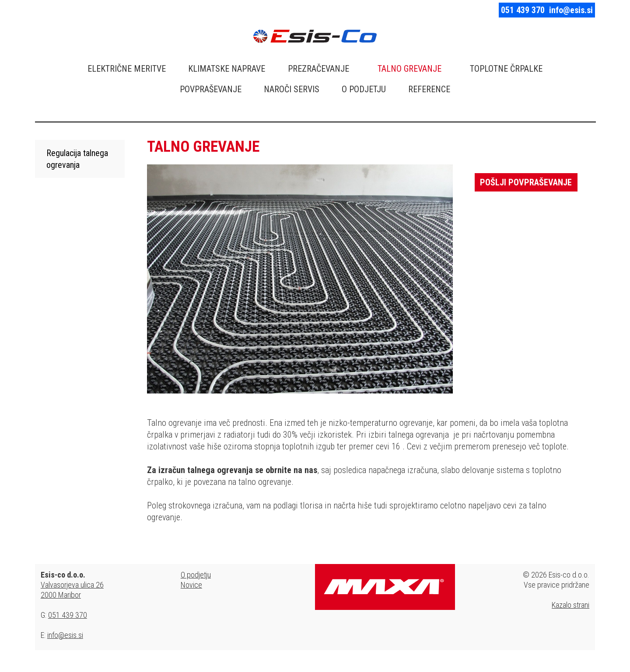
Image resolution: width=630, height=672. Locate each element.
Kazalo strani (570, 605)
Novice (191, 585)
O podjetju (196, 575)
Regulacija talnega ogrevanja (77, 159)
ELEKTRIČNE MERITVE (127, 69)
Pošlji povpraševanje (526, 182)
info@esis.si (571, 10)
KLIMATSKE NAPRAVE (227, 69)
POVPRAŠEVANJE (211, 89)
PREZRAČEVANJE (318, 69)
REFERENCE (429, 89)
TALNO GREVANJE (409, 69)
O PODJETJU (364, 89)
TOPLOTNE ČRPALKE (506, 69)
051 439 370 (523, 10)
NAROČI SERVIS (292, 89)
